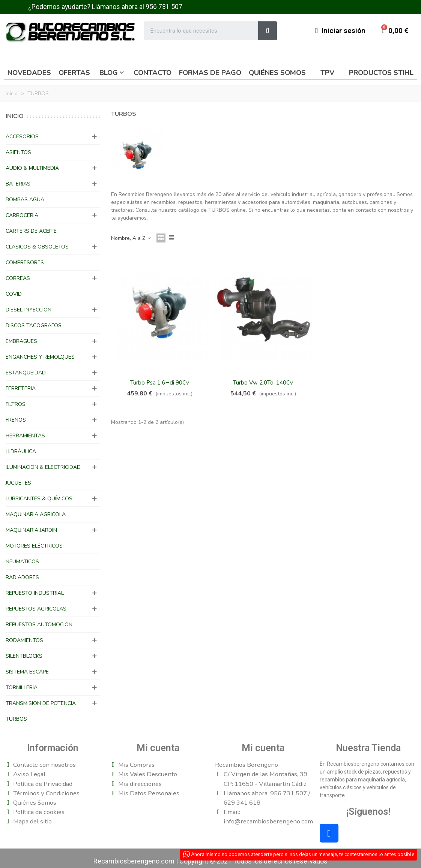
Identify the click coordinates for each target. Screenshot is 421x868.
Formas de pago (210, 73)
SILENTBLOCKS (24, 656)
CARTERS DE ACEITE (31, 231)
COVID (14, 294)
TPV (327, 73)
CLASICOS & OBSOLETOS (37, 247)
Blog (109, 73)
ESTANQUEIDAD (26, 373)
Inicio (15, 116)
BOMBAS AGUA (25, 200)
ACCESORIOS (22, 137)
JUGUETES (18, 483)
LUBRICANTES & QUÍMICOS (39, 499)
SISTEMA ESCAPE (27, 672)
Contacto (153, 73)
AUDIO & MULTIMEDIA (32, 168)
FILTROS (16, 404)
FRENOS (16, 420)
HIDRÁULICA (21, 451)
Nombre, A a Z (132, 238)
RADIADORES (22, 577)
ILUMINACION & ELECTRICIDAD (43, 467)
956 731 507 (164, 7)
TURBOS (16, 719)
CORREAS (18, 278)
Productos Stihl (381, 73)
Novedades (29, 73)
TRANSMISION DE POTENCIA (41, 703)
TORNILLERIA (22, 688)
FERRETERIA (21, 388)
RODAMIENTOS (24, 640)
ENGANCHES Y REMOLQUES (40, 357)
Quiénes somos (277, 73)
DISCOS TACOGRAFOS (34, 325)
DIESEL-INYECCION (29, 310)
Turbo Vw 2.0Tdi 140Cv (263, 383)
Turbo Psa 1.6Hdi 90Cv (160, 383)
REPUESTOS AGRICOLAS (36, 609)
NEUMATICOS (22, 562)
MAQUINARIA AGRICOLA (36, 514)
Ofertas (74, 73)
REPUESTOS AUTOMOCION (39, 625)
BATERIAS (18, 184)
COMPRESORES (25, 263)
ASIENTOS (18, 152)
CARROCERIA (22, 215)
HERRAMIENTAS (25, 436)
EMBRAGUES (21, 341)
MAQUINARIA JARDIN (31, 530)
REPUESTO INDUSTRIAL (35, 593)
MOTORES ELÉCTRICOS (34, 546)
